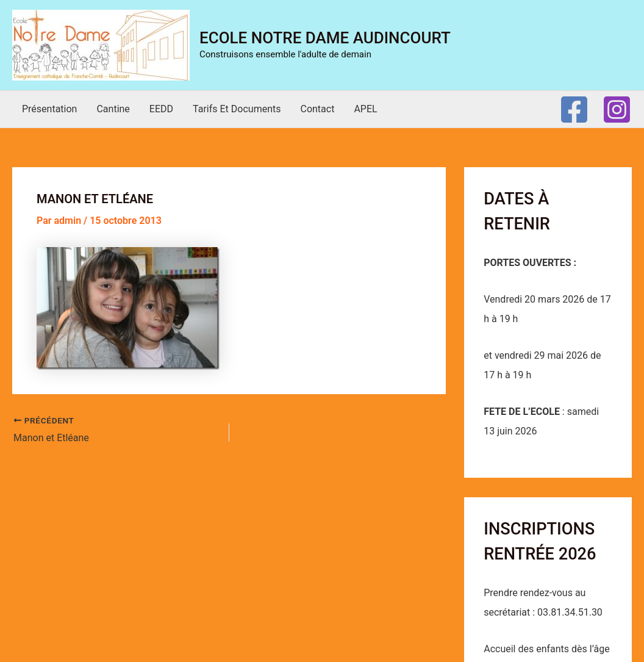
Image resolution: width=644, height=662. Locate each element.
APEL (365, 109)
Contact (317, 109)
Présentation (49, 109)
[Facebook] (574, 110)
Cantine (113, 109)
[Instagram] (617, 110)
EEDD (161, 109)
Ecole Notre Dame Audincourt (325, 38)
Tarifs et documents (237, 109)
